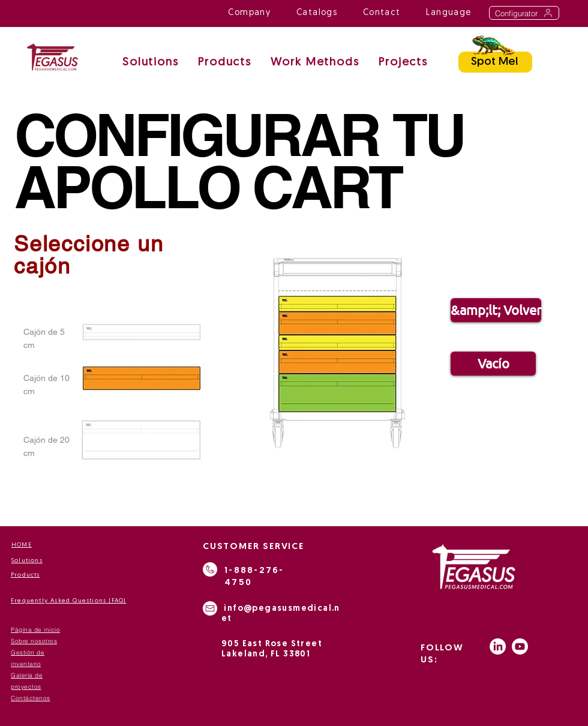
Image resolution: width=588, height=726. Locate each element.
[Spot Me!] (495, 62)
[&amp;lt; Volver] (496, 310)
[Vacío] (493, 364)
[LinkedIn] (498, 646)
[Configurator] (524, 13)
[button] (315, 63)
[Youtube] (520, 646)
